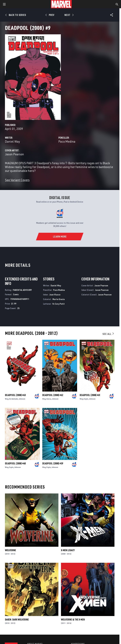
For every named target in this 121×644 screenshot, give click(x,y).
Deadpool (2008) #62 (53, 395)
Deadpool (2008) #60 (15, 463)
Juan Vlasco (55, 294)
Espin (86, 399)
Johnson (22, 399)
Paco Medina (67, 141)
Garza (49, 399)
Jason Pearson (14, 154)
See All (108, 334)
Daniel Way (12, 141)
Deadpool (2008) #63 (15, 395)
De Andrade (13, 399)
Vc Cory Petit (59, 304)
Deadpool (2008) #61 (90, 395)
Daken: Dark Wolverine (17, 620)
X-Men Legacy (68, 550)
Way (7, 399)
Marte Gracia (59, 299)
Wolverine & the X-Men (73, 620)
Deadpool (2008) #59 (53, 463)
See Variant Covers (17, 180)
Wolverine (10, 550)
